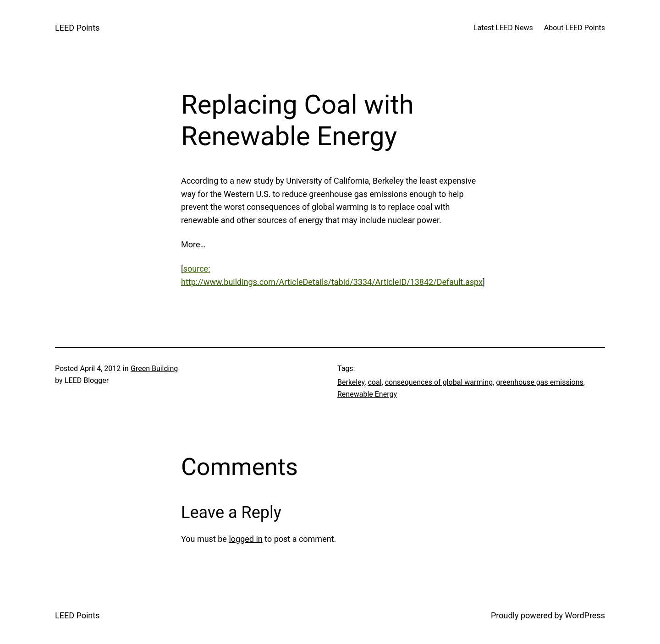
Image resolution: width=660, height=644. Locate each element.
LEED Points (77, 28)
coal (374, 382)
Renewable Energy (367, 394)
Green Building (154, 368)
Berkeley (351, 382)
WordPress (585, 615)
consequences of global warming (439, 382)
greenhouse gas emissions (539, 382)
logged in (245, 539)
